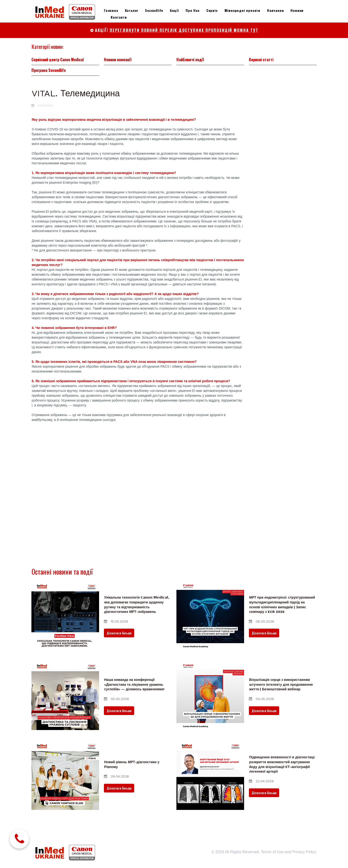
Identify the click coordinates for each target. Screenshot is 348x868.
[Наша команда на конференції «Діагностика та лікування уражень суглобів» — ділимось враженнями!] (65, 696)
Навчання (275, 10)
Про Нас (193, 10)
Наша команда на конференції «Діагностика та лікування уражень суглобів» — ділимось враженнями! (134, 684)
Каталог (132, 10)
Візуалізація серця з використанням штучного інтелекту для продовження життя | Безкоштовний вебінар (281, 684)
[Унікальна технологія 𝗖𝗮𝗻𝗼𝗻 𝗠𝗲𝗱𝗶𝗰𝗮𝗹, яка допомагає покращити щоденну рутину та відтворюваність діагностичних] (65, 616)
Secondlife (154, 10)
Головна (111, 10)
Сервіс (212, 10)
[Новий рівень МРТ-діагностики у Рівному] (65, 776)
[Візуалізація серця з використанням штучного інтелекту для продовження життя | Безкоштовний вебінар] (210, 696)
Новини (297, 10)
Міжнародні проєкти (242, 10)
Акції (174, 10)
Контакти (119, 17)
